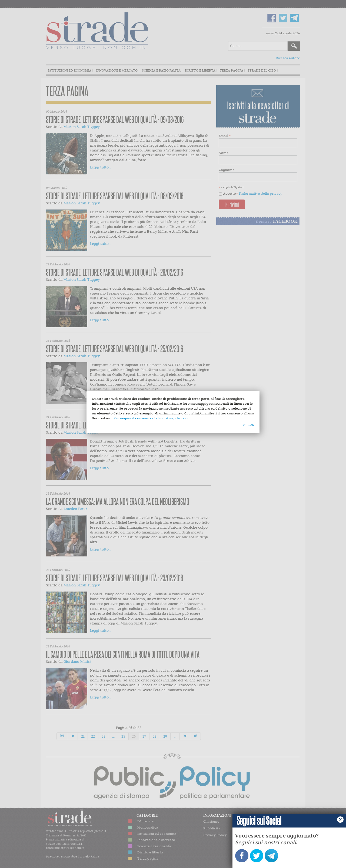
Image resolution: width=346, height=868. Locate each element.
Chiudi (249, 425)
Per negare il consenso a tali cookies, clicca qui (152, 418)
